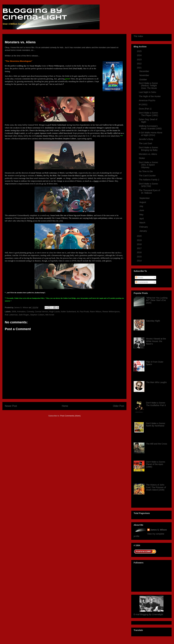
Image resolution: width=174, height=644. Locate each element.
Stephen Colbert (37, 315)
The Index (138, 36)
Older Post (118, 406)
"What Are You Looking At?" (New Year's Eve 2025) (157, 300)
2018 (140, 244)
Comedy (30, 312)
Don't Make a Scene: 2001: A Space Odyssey (149, 165)
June (142, 210)
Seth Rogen (24, 315)
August (143, 202)
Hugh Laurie (54, 312)
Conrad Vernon (41, 312)
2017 (140, 248)
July (142, 206)
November (144, 75)
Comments (142, 282)
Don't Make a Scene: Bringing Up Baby (149, 149)
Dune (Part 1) (145, 109)
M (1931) (143, 104)
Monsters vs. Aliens (148, 154)
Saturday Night (153, 321)
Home (65, 406)
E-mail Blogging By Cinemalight (148, 614)
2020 (140, 236)
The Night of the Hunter (150, 96)
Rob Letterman (11, 315)
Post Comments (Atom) (70, 416)
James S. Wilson (159, 530)
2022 (140, 64)
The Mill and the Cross (157, 444)
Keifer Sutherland (68, 312)
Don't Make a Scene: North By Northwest (156, 425)
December (144, 71)
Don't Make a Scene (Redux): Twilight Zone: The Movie (148, 86)
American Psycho (147, 100)
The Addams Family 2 (149, 180)
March (143, 223)
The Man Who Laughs (156, 382)
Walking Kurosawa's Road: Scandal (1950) (150, 127)
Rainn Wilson (96, 312)
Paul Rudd (84, 312)
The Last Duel (145, 143)
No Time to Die (146, 171)
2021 (140, 68)
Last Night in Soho (147, 92)
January (143, 231)
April (142, 219)
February (144, 227)
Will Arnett (50, 315)
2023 (140, 60)
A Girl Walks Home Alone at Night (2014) (151, 134)
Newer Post (11, 406)
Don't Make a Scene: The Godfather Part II (156, 404)
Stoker (142, 158)
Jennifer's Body (146, 139)
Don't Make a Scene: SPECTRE (149, 185)
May (142, 215)
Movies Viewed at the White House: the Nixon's (156, 341)
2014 (140, 261)
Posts (139, 278)
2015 (140, 257)
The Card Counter (147, 176)
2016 (140, 252)
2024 (140, 55)
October (143, 80)
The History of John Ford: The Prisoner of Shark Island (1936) (156, 487)
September (145, 198)
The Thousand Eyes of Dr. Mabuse (149, 192)
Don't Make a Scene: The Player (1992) (149, 114)
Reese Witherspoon (111, 312)
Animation (21, 312)
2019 (140, 240)
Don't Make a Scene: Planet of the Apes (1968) (156, 464)
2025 (140, 51)
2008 (14, 312)
